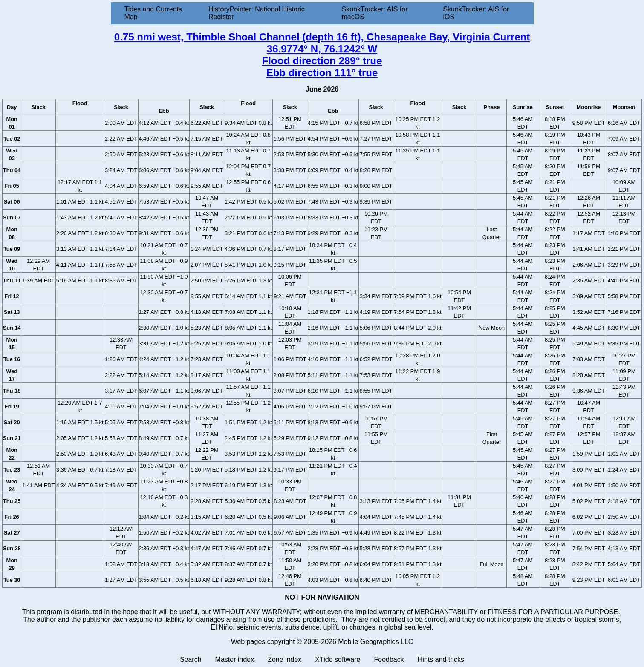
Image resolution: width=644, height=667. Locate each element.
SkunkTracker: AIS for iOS (476, 13)
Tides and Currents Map (153, 13)
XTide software (338, 660)
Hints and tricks (441, 660)
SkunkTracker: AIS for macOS (374, 13)
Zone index (284, 660)
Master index (235, 660)
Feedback (389, 660)
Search (191, 660)
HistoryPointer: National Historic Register (257, 13)
